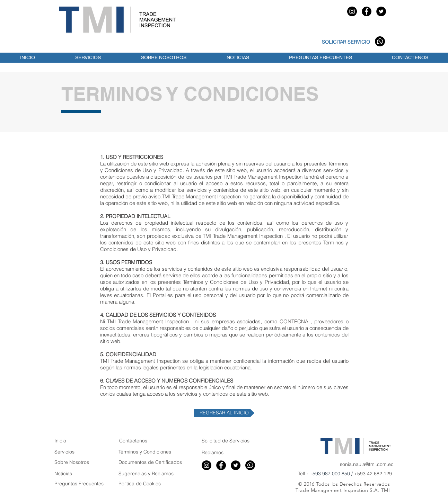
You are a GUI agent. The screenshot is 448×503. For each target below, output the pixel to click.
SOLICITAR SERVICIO (346, 42)
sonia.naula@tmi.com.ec (367, 464)
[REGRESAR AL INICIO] (224, 413)
